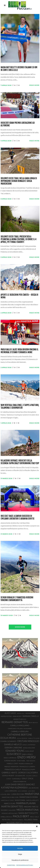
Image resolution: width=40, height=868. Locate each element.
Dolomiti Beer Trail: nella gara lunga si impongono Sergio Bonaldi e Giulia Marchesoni (19, 181)
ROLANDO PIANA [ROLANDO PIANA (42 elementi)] (31, 820)
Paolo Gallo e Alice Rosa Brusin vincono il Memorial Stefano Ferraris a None (19, 351)
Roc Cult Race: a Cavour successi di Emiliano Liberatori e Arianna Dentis (17, 517)
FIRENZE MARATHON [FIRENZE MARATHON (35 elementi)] (11, 767)
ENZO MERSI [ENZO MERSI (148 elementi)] (27, 757)
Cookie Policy (11, 865)
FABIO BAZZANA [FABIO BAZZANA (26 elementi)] (31, 761)
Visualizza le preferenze (20, 860)
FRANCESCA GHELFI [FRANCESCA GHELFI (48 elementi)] (13, 769)
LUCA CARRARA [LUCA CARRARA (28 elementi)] (22, 791)
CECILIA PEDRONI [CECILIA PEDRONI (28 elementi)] (22, 738)
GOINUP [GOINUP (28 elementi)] (9, 779)
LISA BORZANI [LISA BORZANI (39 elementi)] (33, 788)
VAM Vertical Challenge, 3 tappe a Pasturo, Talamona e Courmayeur (20, 406)
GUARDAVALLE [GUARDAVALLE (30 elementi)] (16, 779)
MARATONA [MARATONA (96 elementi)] (32, 794)
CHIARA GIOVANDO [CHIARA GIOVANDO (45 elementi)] (8, 741)
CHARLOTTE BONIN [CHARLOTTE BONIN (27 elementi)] (34, 738)
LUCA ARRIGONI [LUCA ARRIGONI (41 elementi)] (11, 791)
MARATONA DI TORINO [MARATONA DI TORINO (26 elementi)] (7, 800)
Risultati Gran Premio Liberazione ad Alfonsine (18, 124)
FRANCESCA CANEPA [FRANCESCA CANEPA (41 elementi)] (27, 766)
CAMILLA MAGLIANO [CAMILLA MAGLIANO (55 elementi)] (20, 725)
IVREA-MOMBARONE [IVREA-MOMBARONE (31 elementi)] (20, 782)
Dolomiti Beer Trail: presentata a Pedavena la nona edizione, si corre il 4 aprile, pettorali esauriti (18, 239)
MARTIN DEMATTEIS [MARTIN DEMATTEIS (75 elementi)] (12, 806)
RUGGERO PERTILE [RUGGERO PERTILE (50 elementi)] (15, 823)
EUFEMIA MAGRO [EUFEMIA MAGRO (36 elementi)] (10, 761)
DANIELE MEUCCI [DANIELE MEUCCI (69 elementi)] (13, 744)
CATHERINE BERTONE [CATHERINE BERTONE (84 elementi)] (20, 735)
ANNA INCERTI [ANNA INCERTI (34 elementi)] (17, 716)
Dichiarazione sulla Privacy (25, 865)
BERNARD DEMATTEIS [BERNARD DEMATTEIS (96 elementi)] (15, 722)
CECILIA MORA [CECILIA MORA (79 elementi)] (8, 738)
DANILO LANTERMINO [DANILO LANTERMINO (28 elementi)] (29, 745)
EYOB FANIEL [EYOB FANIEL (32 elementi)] (21, 761)
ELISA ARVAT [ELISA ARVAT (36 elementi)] (30, 751)
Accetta (20, 848)
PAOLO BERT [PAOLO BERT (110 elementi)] (21, 816)
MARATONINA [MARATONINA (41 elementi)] (20, 800)
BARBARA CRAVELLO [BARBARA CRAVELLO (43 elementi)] (31, 716)
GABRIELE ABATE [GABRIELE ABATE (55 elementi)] (9, 773)
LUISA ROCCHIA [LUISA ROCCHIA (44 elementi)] (18, 794)
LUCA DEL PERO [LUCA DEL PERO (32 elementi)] (5, 794)
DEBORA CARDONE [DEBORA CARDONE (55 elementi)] (13, 748)
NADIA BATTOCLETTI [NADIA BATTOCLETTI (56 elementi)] (28, 813)
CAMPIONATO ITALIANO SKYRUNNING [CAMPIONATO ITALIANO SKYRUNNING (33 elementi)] (20, 729)
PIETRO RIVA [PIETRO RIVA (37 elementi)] (6, 820)
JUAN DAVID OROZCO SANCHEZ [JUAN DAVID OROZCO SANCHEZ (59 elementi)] (20, 784)
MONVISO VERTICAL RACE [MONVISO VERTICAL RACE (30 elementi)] (10, 813)
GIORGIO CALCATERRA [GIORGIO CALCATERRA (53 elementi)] (28, 773)
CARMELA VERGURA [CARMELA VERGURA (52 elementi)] (20, 731)
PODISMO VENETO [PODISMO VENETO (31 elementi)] (17, 820)
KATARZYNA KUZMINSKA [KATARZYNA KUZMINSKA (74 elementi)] (14, 788)
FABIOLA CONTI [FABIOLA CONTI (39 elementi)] (12, 764)
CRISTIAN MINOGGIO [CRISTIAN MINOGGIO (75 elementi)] (28, 741)
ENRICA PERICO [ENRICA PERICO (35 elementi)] (27, 754)
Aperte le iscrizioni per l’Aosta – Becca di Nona (19, 296)
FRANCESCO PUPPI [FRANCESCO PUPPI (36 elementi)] (28, 770)
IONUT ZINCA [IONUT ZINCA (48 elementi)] (27, 778)
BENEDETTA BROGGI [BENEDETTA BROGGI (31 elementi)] (20, 719)
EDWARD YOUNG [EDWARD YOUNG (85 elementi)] (15, 751)
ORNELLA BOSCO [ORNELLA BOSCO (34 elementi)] (6, 817)
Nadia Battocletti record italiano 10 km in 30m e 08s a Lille (19, 69)
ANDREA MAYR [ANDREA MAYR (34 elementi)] (30, 713)
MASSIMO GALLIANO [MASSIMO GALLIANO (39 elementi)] (8, 810)
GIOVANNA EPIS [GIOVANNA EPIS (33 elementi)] (20, 776)
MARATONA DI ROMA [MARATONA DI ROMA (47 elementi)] (29, 797)
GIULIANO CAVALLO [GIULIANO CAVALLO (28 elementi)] (32, 776)
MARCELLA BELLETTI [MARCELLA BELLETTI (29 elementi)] (32, 800)
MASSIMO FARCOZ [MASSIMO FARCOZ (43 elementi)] (31, 807)
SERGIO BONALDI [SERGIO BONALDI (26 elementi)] (28, 823)
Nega (20, 854)
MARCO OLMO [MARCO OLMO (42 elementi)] (10, 803)
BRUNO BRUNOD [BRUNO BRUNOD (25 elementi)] (33, 723)
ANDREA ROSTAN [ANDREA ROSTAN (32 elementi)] (6, 716)
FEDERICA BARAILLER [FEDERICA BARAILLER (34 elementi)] (26, 764)
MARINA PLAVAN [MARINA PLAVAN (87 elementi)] (26, 803)
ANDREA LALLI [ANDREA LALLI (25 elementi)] (21, 713)
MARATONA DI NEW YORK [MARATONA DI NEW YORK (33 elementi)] (10, 797)
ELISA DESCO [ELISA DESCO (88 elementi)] (14, 754)
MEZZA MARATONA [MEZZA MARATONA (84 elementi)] (28, 810)
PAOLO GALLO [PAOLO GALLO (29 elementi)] (35, 817)
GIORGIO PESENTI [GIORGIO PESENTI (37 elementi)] (8, 776)
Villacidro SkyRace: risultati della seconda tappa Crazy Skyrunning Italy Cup (20, 462)
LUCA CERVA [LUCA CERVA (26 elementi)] (31, 791)
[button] (37, 826)
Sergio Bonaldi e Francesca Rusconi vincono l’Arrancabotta (17, 599)
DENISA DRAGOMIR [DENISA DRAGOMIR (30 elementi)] (29, 748)
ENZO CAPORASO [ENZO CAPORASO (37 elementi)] (10, 758)
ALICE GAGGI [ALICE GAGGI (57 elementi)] (10, 713)
